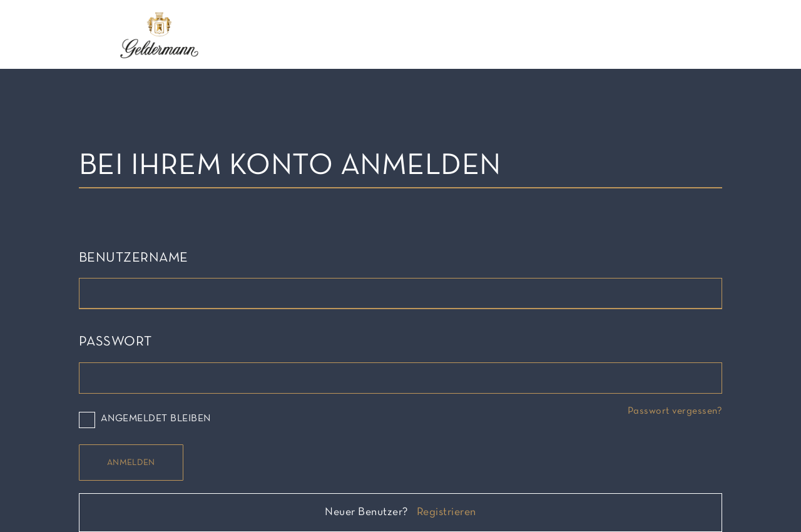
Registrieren (446, 512)
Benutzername (134, 258)
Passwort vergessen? (675, 411)
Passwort (115, 342)
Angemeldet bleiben (145, 419)
